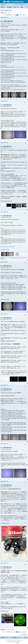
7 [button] (16, 15)
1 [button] (12, 15)
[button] (8, 15)
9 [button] (19, 15)
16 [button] (23, 15)
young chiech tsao (4, 17)
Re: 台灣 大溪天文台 (7, 21)
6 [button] (14, 15)
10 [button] (20, 15)
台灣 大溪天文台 (6, 10)
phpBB (10, 640)
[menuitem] (4, 5)
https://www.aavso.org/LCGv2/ (8, 246)
